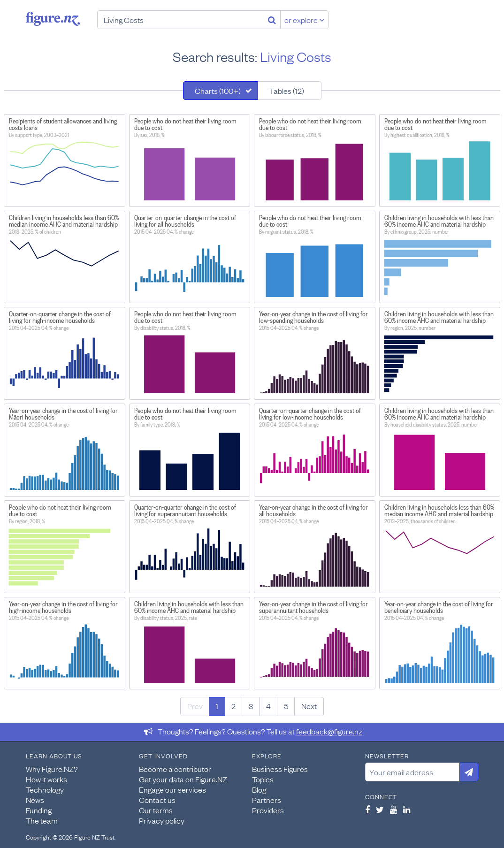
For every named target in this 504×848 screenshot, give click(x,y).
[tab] (221, 91)
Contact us (157, 800)
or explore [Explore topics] (305, 20)
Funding (39, 810)
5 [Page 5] (286, 706)
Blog (259, 789)
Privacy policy (162, 820)
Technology (45, 789)
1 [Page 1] (217, 706)
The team (42, 820)
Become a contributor (175, 769)
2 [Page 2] (233, 706)
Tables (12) (287, 91)
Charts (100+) (218, 91)
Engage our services (172, 789)
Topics (263, 779)
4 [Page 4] (268, 706)
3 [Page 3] (251, 706)
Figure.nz (53, 19)
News (35, 800)
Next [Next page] (309, 706)
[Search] (272, 20)
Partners (267, 800)
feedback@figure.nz (329, 731)
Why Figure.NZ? (52, 769)
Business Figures (280, 769)
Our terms (156, 810)
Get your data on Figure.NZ (183, 779)
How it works (46, 779)
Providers (268, 810)
